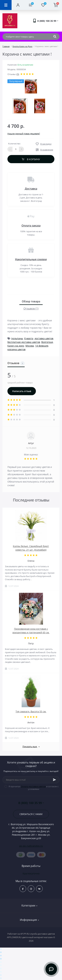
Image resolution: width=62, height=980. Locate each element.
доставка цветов (44, 338)
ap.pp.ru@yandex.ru (31, 846)
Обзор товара (31, 301)
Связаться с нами (31, 814)
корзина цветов (16, 349)
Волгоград (47, 342)
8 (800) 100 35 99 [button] (31, 803)
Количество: (14, 144)
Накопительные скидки (31, 259)
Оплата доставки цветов (33, 786)
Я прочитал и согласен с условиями (33, 788)
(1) (18, 74)
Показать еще (31, 746)
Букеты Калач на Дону (22, 46)
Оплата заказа (31, 226)
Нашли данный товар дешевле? (24, 134)
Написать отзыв (22, 391)
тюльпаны (17, 338)
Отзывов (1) (31, 309)
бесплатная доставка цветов (24, 342)
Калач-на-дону (16, 346)
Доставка (31, 189)
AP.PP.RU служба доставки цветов (38, 934)
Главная (6, 46)
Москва (30, 346)
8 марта (29, 338)
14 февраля (42, 346)
